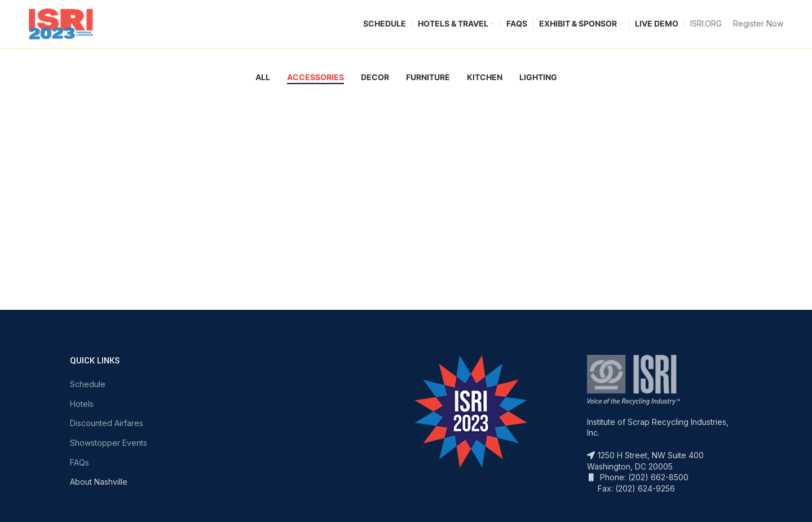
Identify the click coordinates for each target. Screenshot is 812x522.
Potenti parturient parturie (367, 147)
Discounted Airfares (107, 426)
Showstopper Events (109, 446)
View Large (84, 100)
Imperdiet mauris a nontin (136, 147)
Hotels (82, 406)
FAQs (80, 465)
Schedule (88, 387)
